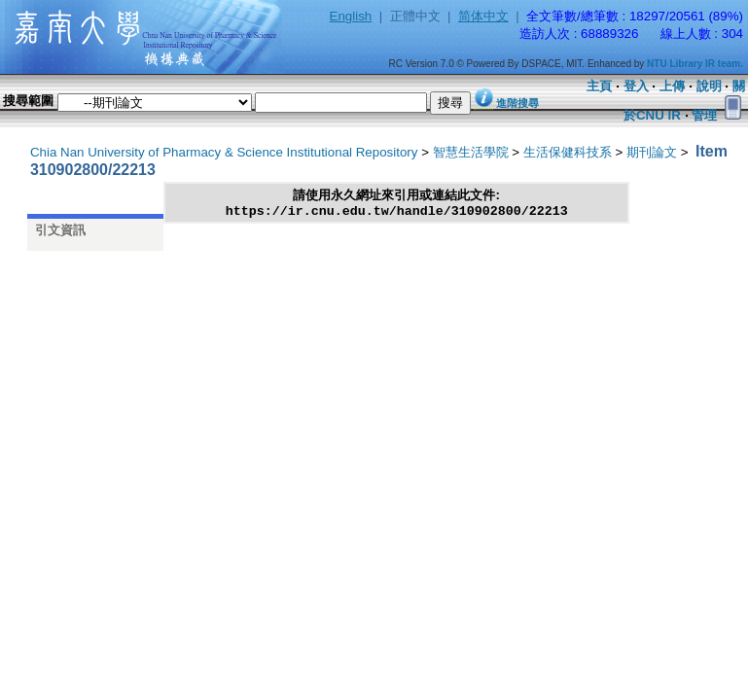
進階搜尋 (517, 103)
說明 (709, 86)
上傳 (672, 86)
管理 (704, 115)
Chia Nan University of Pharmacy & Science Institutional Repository (224, 152)
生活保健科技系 (568, 152)
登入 (636, 86)
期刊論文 (652, 152)
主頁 (599, 86)
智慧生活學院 (471, 152)
